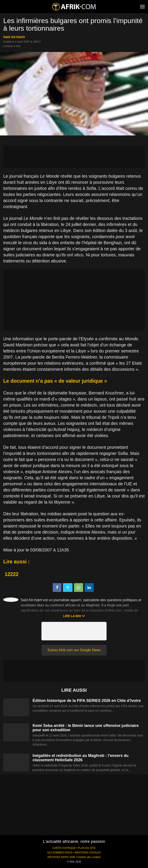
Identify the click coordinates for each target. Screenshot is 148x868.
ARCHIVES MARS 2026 (61, 857)
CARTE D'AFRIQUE (64, 848)
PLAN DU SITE (87, 848)
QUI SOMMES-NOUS (60, 853)
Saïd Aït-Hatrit (14, 37)
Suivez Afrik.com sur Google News (74, 650)
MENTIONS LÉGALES (88, 853)
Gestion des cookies (89, 857)
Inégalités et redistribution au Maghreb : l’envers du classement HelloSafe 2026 (81, 758)
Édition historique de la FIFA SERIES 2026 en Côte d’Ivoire (87, 701)
